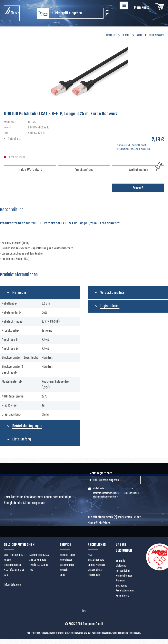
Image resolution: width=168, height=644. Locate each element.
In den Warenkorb (30, 170)
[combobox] (72, 13)
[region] (84, 74)
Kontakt (64, 570)
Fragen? (138, 188)
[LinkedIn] (84, 612)
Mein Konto (140, 8)
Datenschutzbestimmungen (117, 489)
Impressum (94, 575)
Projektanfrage (84, 170)
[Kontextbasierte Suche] (39, 13)
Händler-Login (68, 555)
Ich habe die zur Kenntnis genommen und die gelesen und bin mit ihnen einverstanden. (116, 493)
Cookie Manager (97, 565)
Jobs (63, 575)
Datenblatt (14, 139)
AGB (122, 493)
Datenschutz (95, 570)
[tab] (28, 210)
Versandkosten (76, 633)
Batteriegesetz (96, 560)
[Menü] (121, 6)
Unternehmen (67, 565)
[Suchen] (103, 13)
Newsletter (66, 560)
